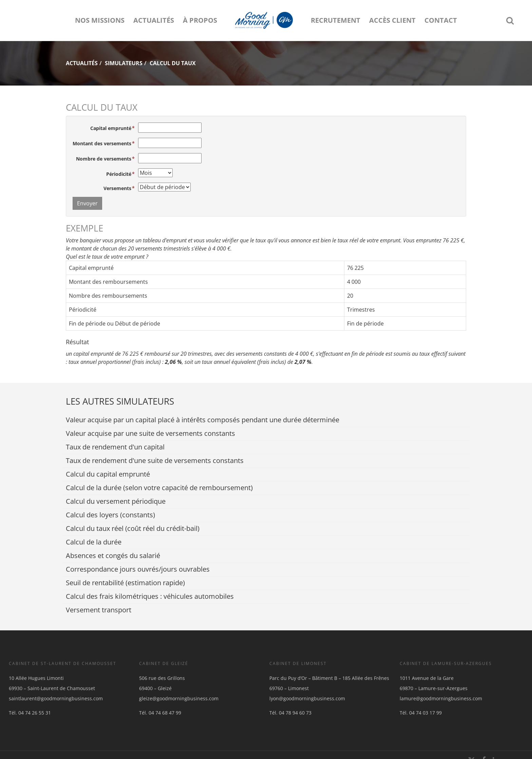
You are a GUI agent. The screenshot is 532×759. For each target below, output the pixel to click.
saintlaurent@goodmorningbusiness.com (56, 698)
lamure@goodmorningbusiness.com (441, 698)
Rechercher (512, 20)
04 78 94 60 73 (295, 713)
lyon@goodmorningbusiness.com (307, 698)
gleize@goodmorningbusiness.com (179, 698)
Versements (117, 188)
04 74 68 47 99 (165, 713)
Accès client (392, 20)
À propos (200, 20)
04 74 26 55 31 (35, 713)
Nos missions (100, 20)
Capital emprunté (111, 128)
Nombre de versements (104, 159)
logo (264, 20)
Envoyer (87, 203)
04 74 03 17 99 (425, 713)
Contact (441, 20)
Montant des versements (102, 143)
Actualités (154, 20)
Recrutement (336, 20)
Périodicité (119, 174)
